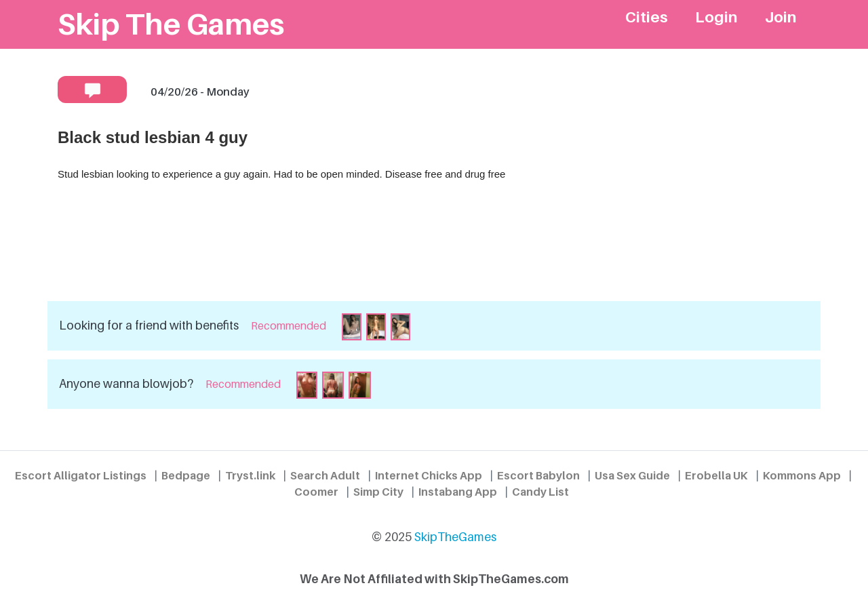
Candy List (540, 492)
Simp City (378, 492)
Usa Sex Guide (632, 475)
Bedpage (186, 475)
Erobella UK (716, 475)
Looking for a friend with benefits (149, 325)
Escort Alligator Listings (81, 475)
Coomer (316, 492)
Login (716, 17)
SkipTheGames (455, 537)
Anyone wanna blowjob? (126, 383)
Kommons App (802, 475)
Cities (647, 17)
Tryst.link (250, 475)
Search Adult (325, 475)
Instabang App (458, 492)
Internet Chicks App (429, 475)
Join (781, 17)
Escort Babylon (538, 475)
